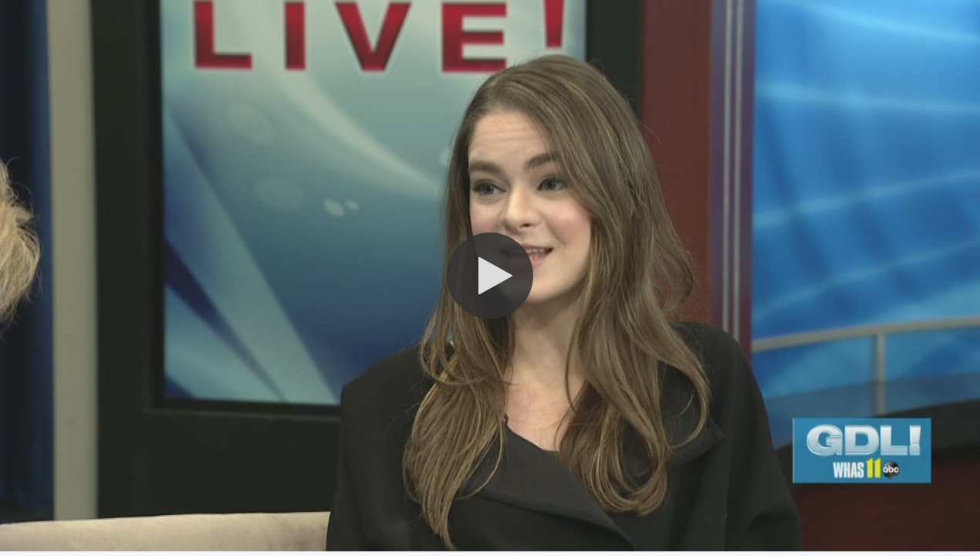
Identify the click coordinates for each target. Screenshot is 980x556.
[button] (490, 276)
